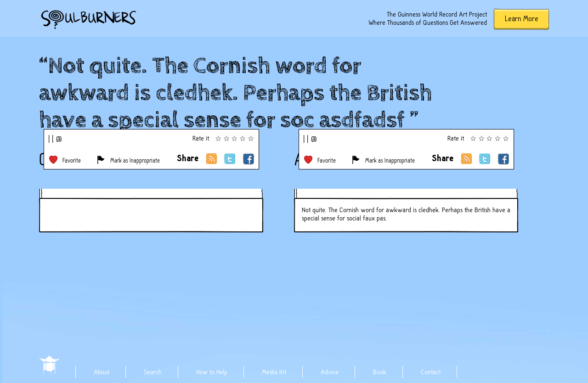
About (102, 372)
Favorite (72, 161)
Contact (431, 372)
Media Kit (274, 372)
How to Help (212, 372)
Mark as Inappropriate (135, 161)
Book (380, 372)
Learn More (522, 19)
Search (153, 372)
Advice (330, 372)
